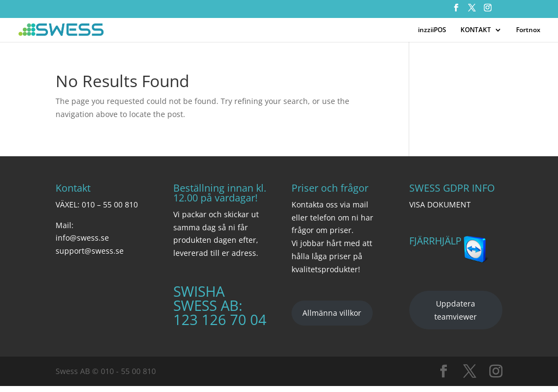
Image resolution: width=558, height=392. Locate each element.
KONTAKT (476, 30)
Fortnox (528, 30)
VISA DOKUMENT (440, 204)
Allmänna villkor (332, 313)
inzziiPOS (432, 30)
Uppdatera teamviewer (456, 310)
